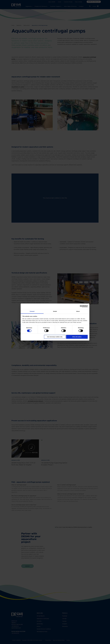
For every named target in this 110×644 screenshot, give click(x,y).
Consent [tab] (32, 311)
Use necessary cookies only (55, 337)
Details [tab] (55, 311)
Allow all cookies (77, 337)
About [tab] (78, 311)
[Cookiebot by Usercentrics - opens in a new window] (81, 306)
